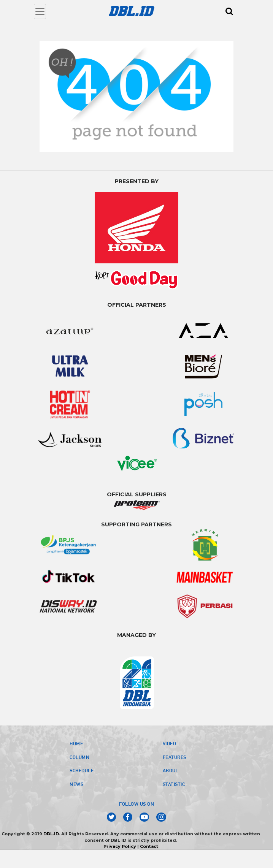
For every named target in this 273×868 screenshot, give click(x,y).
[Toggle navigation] (40, 11)
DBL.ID (51, 834)
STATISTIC (174, 784)
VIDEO (170, 743)
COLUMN (79, 757)
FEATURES (175, 757)
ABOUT (171, 770)
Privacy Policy (120, 846)
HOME (76, 743)
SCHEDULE (82, 770)
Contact (149, 846)
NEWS (76, 784)
